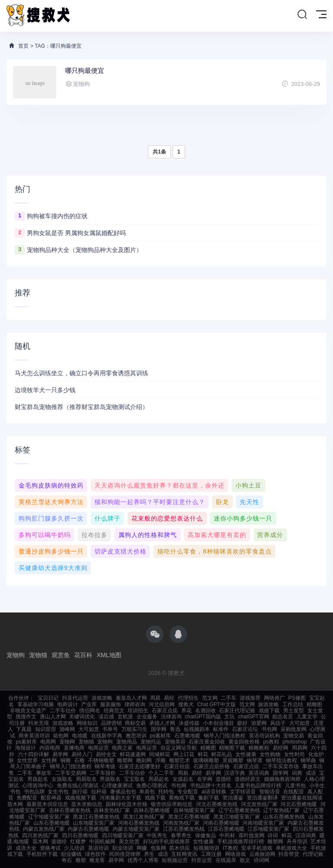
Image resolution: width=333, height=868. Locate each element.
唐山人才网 (53, 717)
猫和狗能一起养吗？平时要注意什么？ (150, 502)
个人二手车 (161, 773)
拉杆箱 (99, 792)
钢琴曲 (308, 760)
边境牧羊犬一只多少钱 (45, 390)
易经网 (281, 748)
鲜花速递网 (133, 754)
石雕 (79, 760)
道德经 (223, 779)
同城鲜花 (160, 754)
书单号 (110, 729)
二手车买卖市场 (281, 766)
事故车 (44, 773)
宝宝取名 (134, 779)
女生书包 (58, 792)
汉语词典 (306, 835)
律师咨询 (135, 704)
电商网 (48, 742)
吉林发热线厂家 (112, 810)
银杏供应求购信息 (172, 804)
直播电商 (74, 748)
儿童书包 (295, 786)
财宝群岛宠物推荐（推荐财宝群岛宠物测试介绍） (82, 407)
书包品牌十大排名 (211, 786)
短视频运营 (175, 860)
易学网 (60, 754)
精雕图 (314, 704)
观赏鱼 (61, 655)
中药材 (227, 835)
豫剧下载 (209, 798)
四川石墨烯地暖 (80, 835)
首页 (23, 46)
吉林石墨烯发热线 (70, 810)
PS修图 (297, 698)
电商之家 (122, 748)
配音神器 (51, 798)
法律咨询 (171, 717)
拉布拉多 (95, 535)
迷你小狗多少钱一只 (243, 518)
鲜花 (203, 754)
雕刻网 (144, 760)
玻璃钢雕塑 (206, 760)
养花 (186, 711)
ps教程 (271, 742)
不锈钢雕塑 (101, 760)
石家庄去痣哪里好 (140, 766)
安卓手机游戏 (257, 848)
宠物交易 (294, 736)
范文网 (210, 698)
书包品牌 (34, 792)
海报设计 (26, 748)
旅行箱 (80, 792)
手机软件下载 (42, 854)
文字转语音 (243, 792)
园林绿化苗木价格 (127, 804)
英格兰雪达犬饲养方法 (51, 502)
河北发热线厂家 (259, 804)
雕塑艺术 (180, 760)
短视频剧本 (197, 729)
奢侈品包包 (123, 792)
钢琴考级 (105, 766)
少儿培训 (74, 848)
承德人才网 (162, 723)
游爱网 (259, 723)
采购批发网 (294, 729)
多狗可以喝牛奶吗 (45, 535)
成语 (311, 773)
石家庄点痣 (165, 711)
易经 (169, 698)
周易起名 (159, 779)
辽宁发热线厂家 (281, 810)
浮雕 (160, 760)
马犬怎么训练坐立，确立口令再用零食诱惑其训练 (82, 373)
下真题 (24, 729)
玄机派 (125, 717)
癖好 (242, 723)
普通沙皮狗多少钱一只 (51, 551)
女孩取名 (62, 779)
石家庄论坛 (245, 729)
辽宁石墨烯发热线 (239, 810)
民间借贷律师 (125, 854)
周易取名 (86, 779)
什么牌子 (108, 518)
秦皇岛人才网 (131, 698)
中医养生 (157, 835)
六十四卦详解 (33, 754)
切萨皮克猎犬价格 (121, 551)
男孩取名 (110, 779)
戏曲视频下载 (81, 798)
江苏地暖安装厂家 (268, 829)
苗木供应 (180, 848)
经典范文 (114, 711)
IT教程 (230, 848)
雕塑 (81, 860)
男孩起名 (38, 779)
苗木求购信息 (87, 804)
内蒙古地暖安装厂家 (136, 829)
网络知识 (87, 723)
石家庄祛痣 (177, 766)
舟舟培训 (297, 842)
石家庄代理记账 (237, 711)
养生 (149, 854)
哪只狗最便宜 (85, 70)
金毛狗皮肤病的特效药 (51, 485)
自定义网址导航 (179, 748)
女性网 (49, 760)
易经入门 (82, 754)
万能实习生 (134, 729)
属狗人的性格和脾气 (148, 535)
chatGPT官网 (253, 717)
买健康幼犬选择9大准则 (53, 568)
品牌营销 (111, 723)
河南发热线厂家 (181, 823)
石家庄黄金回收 (207, 742)
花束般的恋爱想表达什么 (167, 518)
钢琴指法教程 (281, 760)
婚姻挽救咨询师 (282, 779)
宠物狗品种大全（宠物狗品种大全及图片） (85, 250)
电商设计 (68, 704)
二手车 (229, 698)
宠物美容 (175, 742)
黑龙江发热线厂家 (144, 817)
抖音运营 (202, 860)
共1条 (159, 152)
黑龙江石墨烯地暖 (189, 817)
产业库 (89, 704)
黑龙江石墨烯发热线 (96, 817)
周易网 (300, 748)
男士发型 (294, 711)
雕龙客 (97, 860)
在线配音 (294, 792)
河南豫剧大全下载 (121, 798)
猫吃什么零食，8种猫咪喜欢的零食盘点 (215, 551)
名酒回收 (206, 711)
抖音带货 (289, 854)
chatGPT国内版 (203, 717)
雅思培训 (136, 736)
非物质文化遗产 (28, 711)
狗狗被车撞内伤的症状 (57, 216)
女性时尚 (294, 754)
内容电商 (50, 748)
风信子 (278, 723)
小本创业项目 (219, 723)
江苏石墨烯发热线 (184, 829)
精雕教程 (259, 748)
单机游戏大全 (291, 848)
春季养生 (181, 835)
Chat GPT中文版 (216, 704)
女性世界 (27, 760)
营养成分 (270, 535)
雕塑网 (125, 760)
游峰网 (67, 729)
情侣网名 (90, 711)
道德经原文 (248, 779)
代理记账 (313, 854)
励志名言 (283, 717)
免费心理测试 (152, 786)
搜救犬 (186, 704)
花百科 (83, 655)
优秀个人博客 (143, 860)
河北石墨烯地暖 (299, 804)
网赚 (142, 848)
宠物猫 (38, 655)
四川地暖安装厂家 (123, 835)
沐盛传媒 (189, 723)
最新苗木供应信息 (47, 804)
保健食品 (206, 835)
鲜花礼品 (222, 754)
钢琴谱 (255, 760)
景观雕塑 (233, 760)
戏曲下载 (269, 711)
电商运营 (98, 748)
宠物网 (67, 742)
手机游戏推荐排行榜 (241, 842)
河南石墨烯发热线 (139, 823)
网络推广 (274, 698)
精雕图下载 (232, 748)
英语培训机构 (264, 736)
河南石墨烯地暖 (221, 823)
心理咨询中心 (38, 786)
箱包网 (61, 736)
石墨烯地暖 (187, 736)
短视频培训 (206, 848)
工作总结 (293, 704)
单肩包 (147, 792)
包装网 (158, 848)
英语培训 (98, 848)
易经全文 (106, 754)
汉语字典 (235, 773)
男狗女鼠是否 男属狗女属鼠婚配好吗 (76, 233)
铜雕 (65, 760)
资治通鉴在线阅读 (302, 798)
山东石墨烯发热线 (284, 817)
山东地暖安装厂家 (94, 823)
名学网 (205, 779)
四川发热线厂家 (40, 835)
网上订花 (184, 754)
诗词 (273, 835)
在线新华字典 (107, 736)
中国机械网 (102, 842)
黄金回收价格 (244, 742)
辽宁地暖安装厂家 (49, 817)
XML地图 (109, 655)
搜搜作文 (26, 717)
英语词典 (259, 773)
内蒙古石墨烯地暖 (88, 829)
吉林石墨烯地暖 (152, 810)
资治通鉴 (233, 798)
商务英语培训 (34, 736)
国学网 (159, 729)
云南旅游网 (262, 854)
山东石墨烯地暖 (52, 823)
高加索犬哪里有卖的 (217, 535)
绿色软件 (95, 854)
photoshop (294, 742)
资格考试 (50, 848)
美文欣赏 (129, 842)
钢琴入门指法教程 (225, 736)
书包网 (269, 729)
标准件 (221, 729)
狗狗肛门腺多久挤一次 (51, 518)
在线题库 (226, 860)
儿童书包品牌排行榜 (258, 786)
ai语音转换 (214, 792)
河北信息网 (162, 704)
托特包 (166, 792)
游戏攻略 (102, 698)
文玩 (229, 717)
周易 (155, 698)
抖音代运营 (75, 698)
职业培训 (123, 848)
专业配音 (188, 792)
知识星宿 (46, 729)
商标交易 (135, 723)
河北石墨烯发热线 (217, 804)
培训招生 (138, 711)
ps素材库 (161, 736)
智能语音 (270, 792)
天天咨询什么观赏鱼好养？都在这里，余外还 (160, 485)
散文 (245, 860)
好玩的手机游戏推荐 (166, 842)
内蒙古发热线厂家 (44, 829)
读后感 (106, 717)
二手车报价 (103, 773)
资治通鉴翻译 (262, 798)
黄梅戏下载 (182, 798)
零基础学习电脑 (36, 704)
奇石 (67, 860)
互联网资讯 (184, 854)
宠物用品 (127, 742)
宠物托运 (151, 742)
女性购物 (270, 754)
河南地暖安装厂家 (263, 823)
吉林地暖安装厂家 (194, 810)
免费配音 (27, 798)
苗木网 (15, 804)
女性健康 (246, 754)
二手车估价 (63, 711)
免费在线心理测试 (78, 786)
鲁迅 (175, 729)
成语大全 (26, 848)
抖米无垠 (39, 723)
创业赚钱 (71, 854)
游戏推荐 (250, 698)
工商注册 (211, 854)
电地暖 (80, 736)
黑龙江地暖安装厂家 (237, 817)
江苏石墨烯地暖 (226, 829)
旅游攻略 (268, 704)
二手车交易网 (71, 773)
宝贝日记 (48, 698)
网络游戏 (235, 854)
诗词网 (261, 860)
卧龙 (222, 502)
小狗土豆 (248, 485)
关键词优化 (82, 717)
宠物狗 (16, 655)
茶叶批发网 (251, 835)
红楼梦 (78, 842)
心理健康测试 (117, 786)
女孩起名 (183, 779)
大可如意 (300, 723)
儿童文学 (307, 717)
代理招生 (188, 698)
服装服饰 (111, 704)
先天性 (250, 502)
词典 (297, 773)
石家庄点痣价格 (212, 766)
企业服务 (147, 717)
